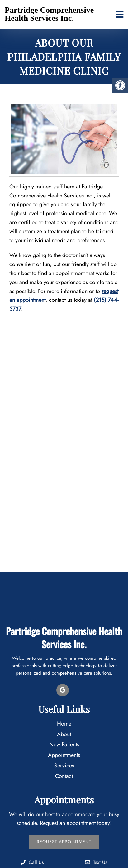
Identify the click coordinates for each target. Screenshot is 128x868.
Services (64, 766)
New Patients (64, 744)
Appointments (64, 755)
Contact (64, 776)
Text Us (96, 862)
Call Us (32, 862)
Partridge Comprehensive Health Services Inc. (49, 14)
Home (64, 724)
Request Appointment (64, 842)
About (64, 734)
